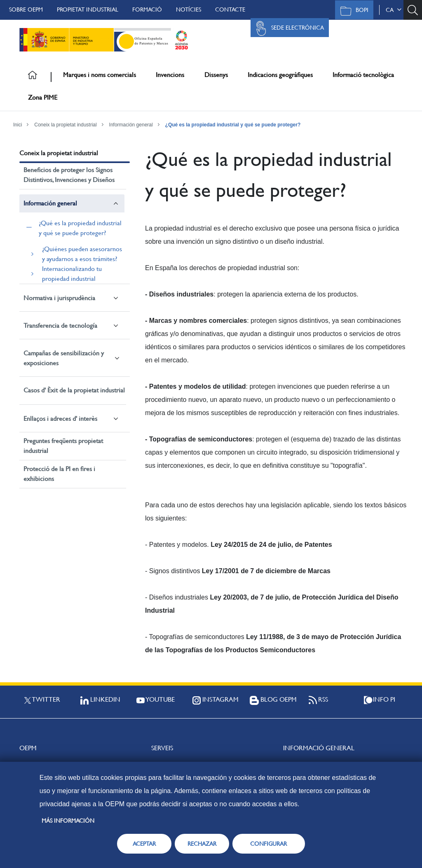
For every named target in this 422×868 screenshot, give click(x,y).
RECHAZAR (202, 844)
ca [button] (394, 10)
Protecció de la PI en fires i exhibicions (59, 474)
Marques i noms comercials (100, 75)
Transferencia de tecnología (60, 325)
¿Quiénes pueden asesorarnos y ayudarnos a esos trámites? (82, 254)
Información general (131, 125)
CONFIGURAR (268, 844)
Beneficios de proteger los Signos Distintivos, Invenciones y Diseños (69, 175)
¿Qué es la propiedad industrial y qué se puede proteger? (233, 125)
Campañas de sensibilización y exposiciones (64, 358)
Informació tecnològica (363, 75)
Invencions (170, 75)
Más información (68, 821)
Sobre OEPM (26, 9)
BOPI (352, 11)
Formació (147, 9)
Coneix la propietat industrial (65, 125)
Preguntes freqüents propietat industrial (63, 446)
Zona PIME (43, 97)
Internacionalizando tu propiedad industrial (72, 274)
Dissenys (216, 75)
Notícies (189, 9)
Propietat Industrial (88, 9)
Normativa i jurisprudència (59, 298)
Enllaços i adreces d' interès (60, 419)
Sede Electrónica (288, 28)
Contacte (230, 9)
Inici (18, 125)
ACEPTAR (144, 844)
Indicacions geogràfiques (280, 75)
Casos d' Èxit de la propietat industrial (74, 390)
